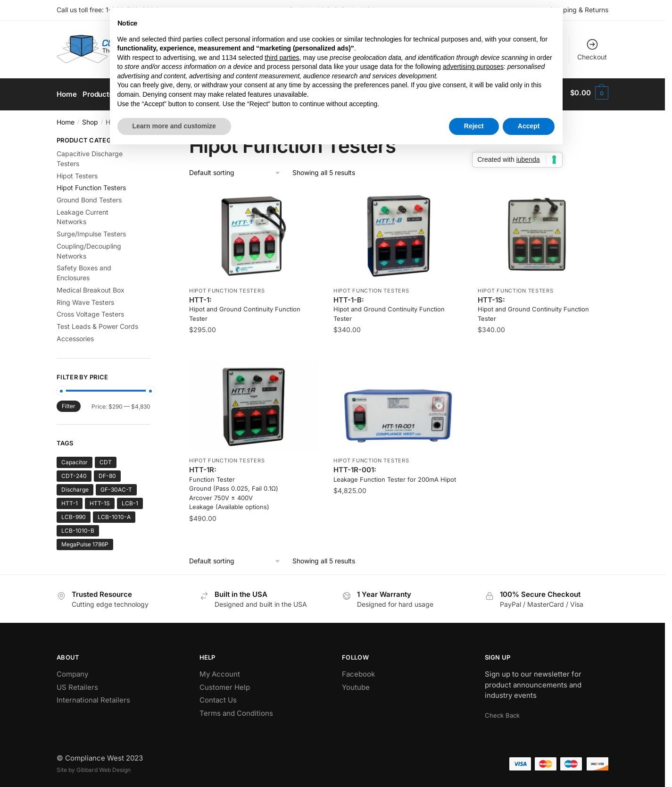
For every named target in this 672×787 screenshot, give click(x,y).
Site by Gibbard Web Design (94, 766)
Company (72, 671)
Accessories (75, 335)
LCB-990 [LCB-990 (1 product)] (74, 514)
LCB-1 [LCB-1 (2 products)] (130, 500)
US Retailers (77, 684)
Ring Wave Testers (85, 298)
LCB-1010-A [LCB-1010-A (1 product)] (114, 514)
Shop (90, 119)
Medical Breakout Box (91, 287)
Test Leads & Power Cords (97, 323)
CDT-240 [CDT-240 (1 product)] (74, 473)
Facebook (358, 671)
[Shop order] (235, 170)
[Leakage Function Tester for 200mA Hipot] (398, 402)
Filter (69, 403)
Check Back (502, 712)
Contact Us (218, 697)
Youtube (356, 684)
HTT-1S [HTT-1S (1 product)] (100, 500)
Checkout (592, 49)
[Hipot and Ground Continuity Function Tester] (254, 232)
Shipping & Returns (579, 10)
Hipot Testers (77, 172)
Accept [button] (529, 126)
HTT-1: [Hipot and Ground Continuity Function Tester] (245, 306)
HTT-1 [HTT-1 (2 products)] (70, 500)
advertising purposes (473, 67)
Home (66, 119)
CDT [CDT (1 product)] (106, 459)
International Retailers (93, 697)
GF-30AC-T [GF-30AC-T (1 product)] (116, 486)
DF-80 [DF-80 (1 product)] (107, 473)
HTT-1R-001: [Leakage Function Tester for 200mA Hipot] (395, 471)
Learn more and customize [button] (174, 126)
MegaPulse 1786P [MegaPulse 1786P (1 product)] (85, 541)
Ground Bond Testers (89, 197)
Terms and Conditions (236, 710)
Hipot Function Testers (227, 287)
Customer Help (225, 684)
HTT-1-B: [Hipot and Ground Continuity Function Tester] (389, 306)
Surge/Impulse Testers (91, 230)
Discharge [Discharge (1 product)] (75, 486)
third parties (282, 58)
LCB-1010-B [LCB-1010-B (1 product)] (78, 527)
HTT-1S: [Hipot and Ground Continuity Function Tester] (533, 306)
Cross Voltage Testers (90, 311)
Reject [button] (474, 126)
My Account (220, 671)
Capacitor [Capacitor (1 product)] (75, 459)
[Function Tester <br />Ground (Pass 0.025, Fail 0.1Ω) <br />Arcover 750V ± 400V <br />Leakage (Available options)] (254, 402)
